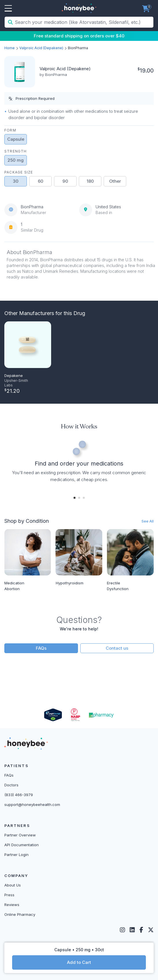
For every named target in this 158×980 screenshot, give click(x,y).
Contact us (117, 648)
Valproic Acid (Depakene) (41, 48)
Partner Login (16, 855)
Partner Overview (20, 835)
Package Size (19, 172)
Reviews (12, 905)
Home (10, 48)
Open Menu (8, 9)
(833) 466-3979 (19, 795)
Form (10, 130)
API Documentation (22, 845)
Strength (16, 151)
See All (148, 521)
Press (9, 895)
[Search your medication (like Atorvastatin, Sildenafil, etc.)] (83, 22)
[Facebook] (141, 930)
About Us (13, 885)
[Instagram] (122, 930)
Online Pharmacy (20, 914)
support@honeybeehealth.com (32, 804)
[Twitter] (151, 930)
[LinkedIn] (132, 930)
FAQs (41, 648)
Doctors (11, 785)
